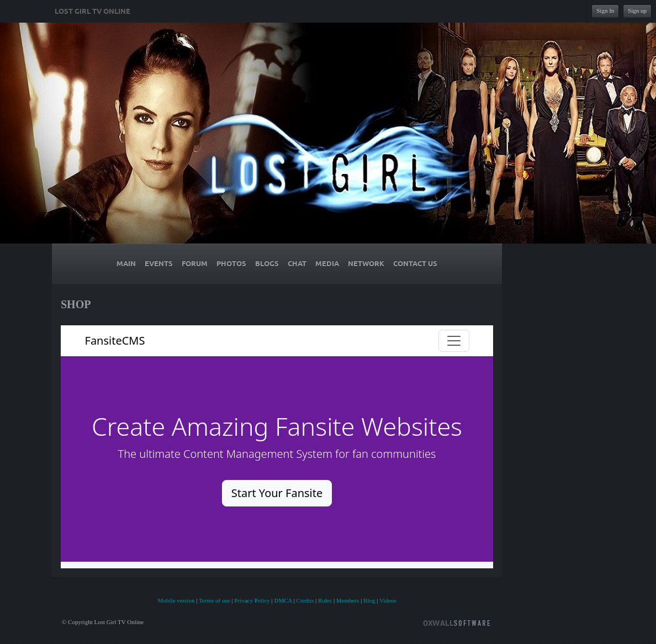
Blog (369, 600)
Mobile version (176, 600)
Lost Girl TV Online (92, 12)
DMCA (283, 600)
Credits (305, 600)
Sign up (637, 10)
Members (348, 600)
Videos (388, 600)
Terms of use (215, 600)
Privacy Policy (252, 600)
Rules (325, 600)
